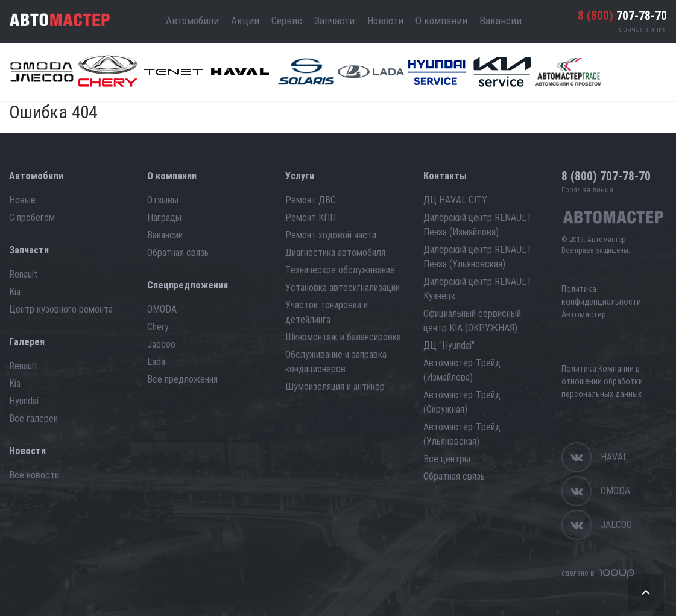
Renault (23, 274)
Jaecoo (161, 344)
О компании (441, 21)
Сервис (287, 21)
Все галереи (33, 418)
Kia (15, 292)
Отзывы (163, 200)
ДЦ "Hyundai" (449, 345)
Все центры (447, 459)
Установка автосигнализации (343, 287)
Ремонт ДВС (311, 200)
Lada (156, 362)
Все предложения (182, 379)
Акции (245, 21)
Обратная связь (178, 252)
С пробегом (32, 218)
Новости (385, 21)
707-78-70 (622, 16)
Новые (22, 200)
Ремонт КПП (311, 218)
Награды (164, 218)
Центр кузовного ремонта (61, 309)
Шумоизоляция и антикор (335, 386)
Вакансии (501, 21)
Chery (158, 327)
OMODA (162, 309)
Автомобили (192, 21)
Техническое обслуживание (340, 270)
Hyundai (24, 401)
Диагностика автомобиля (335, 252)
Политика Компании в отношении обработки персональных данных (602, 381)
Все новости (34, 475)
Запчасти (334, 21)
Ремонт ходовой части (331, 235)
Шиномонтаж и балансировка (343, 337)
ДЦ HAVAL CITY (455, 200)
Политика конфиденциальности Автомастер (601, 302)
